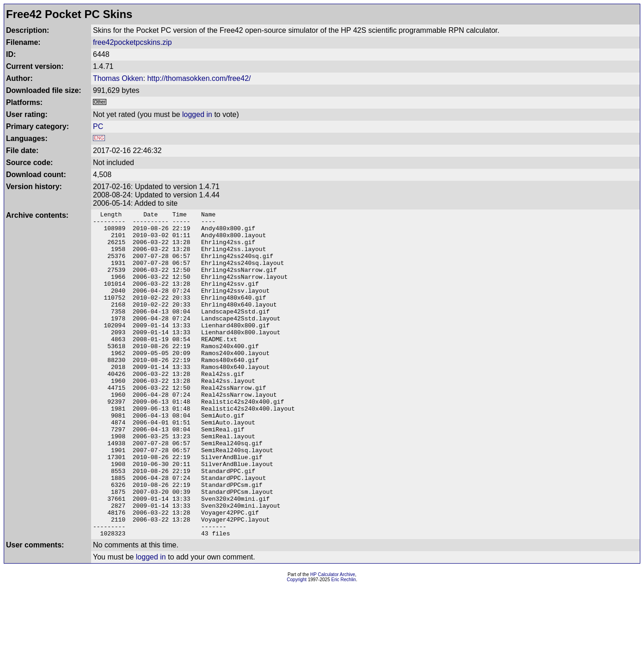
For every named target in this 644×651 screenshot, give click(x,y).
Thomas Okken (118, 78)
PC (98, 126)
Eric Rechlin (344, 645)
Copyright (297, 645)
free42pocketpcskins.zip (132, 42)
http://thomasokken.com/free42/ (199, 78)
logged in (197, 114)
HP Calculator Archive (333, 640)
